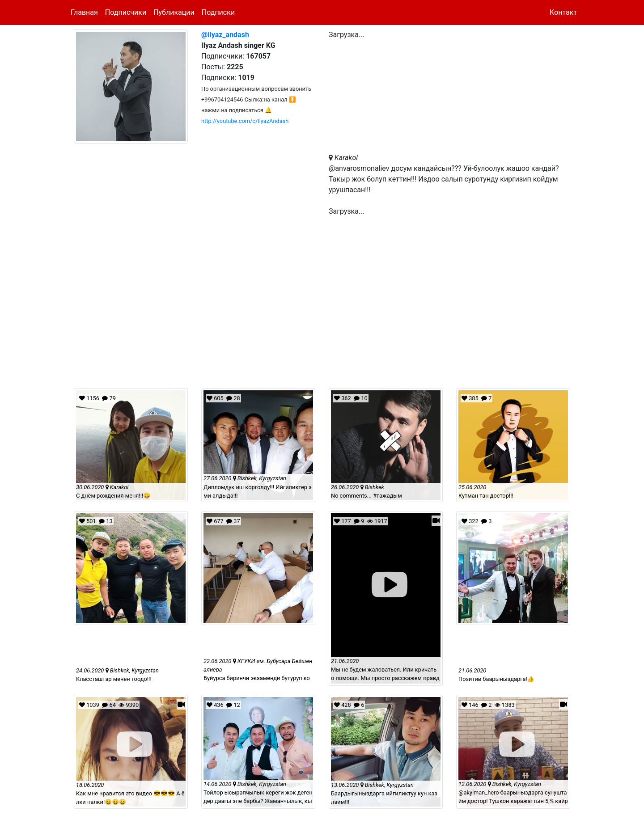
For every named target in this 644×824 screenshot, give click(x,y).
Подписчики (126, 12)
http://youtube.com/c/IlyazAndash (245, 121)
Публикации (174, 12)
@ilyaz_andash (225, 35)
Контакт (563, 12)
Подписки (218, 12)
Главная (84, 12)
